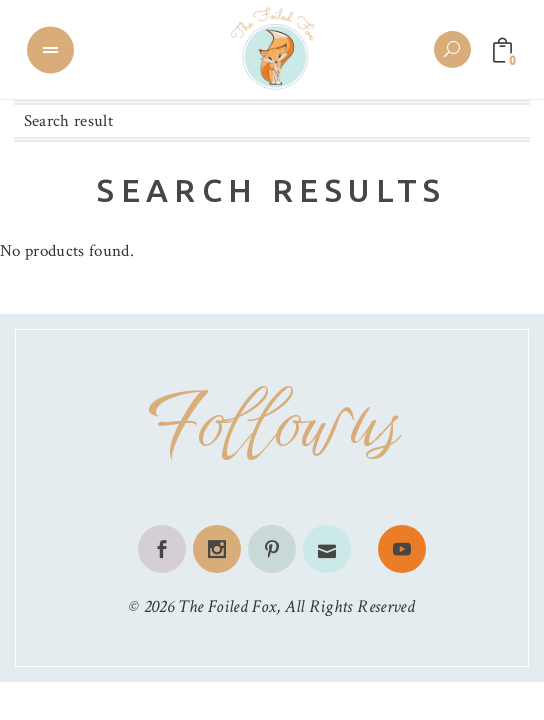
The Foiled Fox (227, 606)
